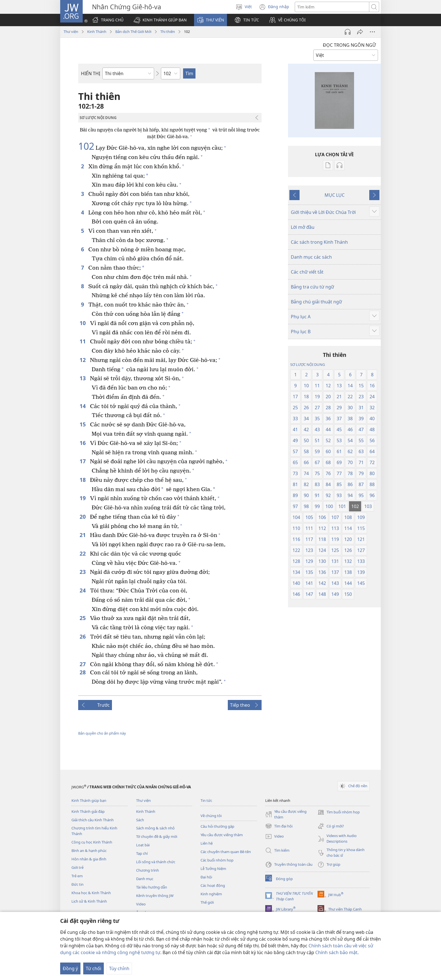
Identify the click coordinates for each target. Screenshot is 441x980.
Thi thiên (168, 32)
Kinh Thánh (97, 32)
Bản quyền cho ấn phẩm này (102, 733)
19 (83, 498)
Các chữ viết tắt (307, 272)
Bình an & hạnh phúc (89, 851)
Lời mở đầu (303, 227)
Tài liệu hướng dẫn (152, 887)
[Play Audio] (348, 32)
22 (83, 553)
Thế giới (207, 902)
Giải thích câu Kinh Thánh (93, 820)
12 (83, 360)
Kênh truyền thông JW (155, 896)
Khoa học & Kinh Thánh (91, 893)
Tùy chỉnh (119, 968)
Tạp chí (142, 853)
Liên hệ (207, 843)
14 (83, 406)
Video (141, 904)
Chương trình (148, 870)
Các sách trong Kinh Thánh (319, 242)
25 (83, 618)
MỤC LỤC (335, 195)
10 (83, 323)
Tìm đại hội (279, 826)
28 (83, 672)
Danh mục (145, 879)
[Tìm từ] (332, 7)
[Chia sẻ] (360, 32)
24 (83, 590)
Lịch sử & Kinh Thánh (89, 901)
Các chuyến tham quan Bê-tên (226, 852)
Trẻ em (77, 876)
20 (83, 517)
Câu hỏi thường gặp (217, 826)
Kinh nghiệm (211, 894)
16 (83, 443)
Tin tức (206, 800)
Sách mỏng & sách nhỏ (155, 828)
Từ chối (94, 968)
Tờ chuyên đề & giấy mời (157, 836)
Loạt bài (143, 845)
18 (83, 480)
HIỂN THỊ (91, 73)
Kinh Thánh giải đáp (88, 811)
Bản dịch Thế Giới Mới (133, 32)
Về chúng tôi (211, 816)
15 (83, 424)
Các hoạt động (213, 885)
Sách (140, 820)
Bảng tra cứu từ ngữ (312, 287)
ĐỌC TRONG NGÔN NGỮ (349, 45)
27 (83, 664)
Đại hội (206, 877)
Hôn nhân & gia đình (89, 859)
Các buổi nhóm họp (217, 860)
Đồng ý (70, 968)
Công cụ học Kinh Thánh (92, 842)
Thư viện (71, 32)
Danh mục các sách (311, 257)
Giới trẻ (77, 867)
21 (83, 535)
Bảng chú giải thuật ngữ (316, 302)
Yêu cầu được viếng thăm (222, 835)
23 (83, 572)
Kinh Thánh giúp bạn (89, 800)
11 (83, 341)
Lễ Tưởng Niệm (213, 869)
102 (86, 146)
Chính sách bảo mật (336, 952)
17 (83, 461)
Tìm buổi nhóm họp (339, 812)
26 (83, 636)
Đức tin (77, 884)
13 (83, 378)
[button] (160, 20)
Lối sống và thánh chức (156, 862)
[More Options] (372, 32)
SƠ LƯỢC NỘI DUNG (308, 364)
